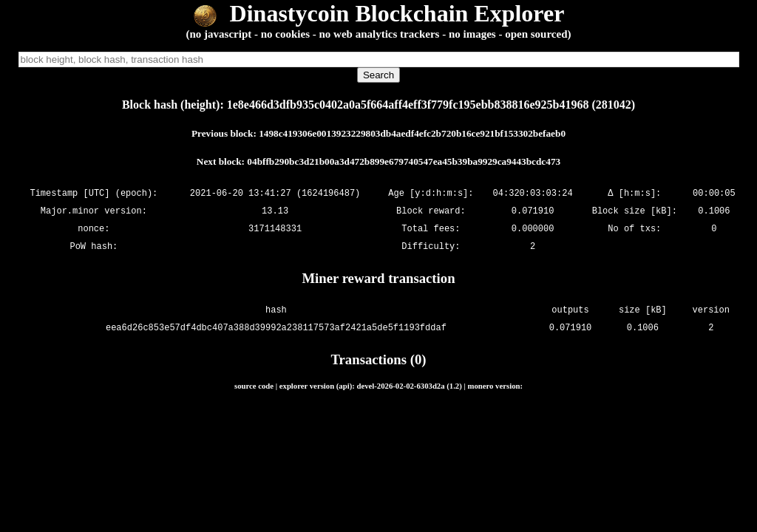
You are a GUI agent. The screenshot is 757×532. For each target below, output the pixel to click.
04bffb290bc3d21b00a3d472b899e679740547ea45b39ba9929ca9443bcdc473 (404, 161)
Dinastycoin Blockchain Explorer (379, 13)
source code (254, 386)
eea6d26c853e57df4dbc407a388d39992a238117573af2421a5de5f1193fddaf (276, 328)
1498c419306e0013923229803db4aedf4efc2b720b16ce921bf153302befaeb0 (412, 133)
